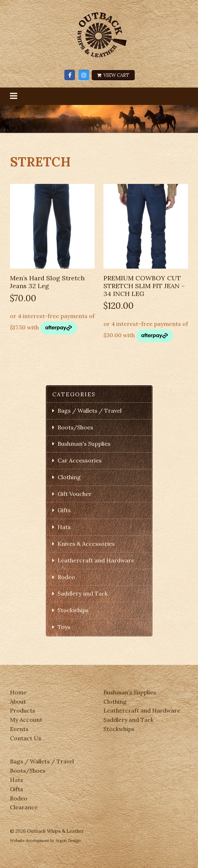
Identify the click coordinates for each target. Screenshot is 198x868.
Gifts (64, 510)
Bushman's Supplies (84, 444)
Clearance (24, 807)
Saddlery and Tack (83, 593)
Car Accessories (80, 460)
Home (18, 692)
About (18, 702)
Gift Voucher (75, 494)
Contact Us (26, 738)
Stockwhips (73, 610)
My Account (26, 720)
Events (19, 729)
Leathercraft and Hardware (96, 560)
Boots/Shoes (75, 427)
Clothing (69, 477)
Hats (64, 527)
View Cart (113, 75)
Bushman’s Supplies (130, 692)
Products (23, 710)
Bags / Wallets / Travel (90, 411)
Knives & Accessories (86, 544)
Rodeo (66, 577)
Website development (30, 841)
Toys (64, 627)
